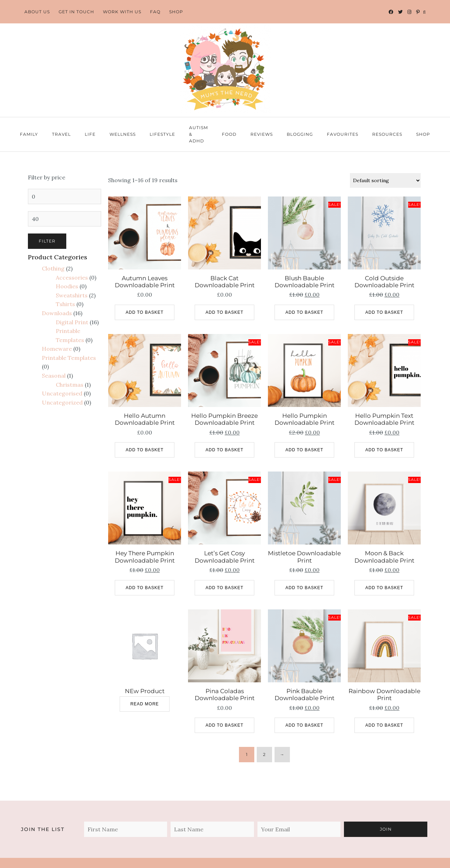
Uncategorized (62, 402)
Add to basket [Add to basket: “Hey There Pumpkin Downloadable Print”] (145, 588)
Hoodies (67, 286)
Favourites (343, 134)
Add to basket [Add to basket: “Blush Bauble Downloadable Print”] (304, 312)
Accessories (72, 277)
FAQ (155, 12)
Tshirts (65, 304)
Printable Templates (69, 358)
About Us (37, 12)
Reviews (262, 134)
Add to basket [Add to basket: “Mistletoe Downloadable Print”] (304, 588)
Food (229, 134)
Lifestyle (162, 134)
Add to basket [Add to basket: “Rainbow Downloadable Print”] (384, 725)
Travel (61, 134)
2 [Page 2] (264, 754)
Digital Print (72, 322)
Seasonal (54, 376)
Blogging (300, 134)
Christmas (70, 385)
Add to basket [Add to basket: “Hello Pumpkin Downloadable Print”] (304, 450)
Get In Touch (76, 12)
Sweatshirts (72, 295)
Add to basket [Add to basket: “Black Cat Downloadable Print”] (224, 312)
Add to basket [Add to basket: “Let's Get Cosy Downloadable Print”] (224, 588)
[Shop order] (385, 180)
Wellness (123, 134)
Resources (387, 134)
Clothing (53, 268)
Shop (176, 12)
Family (29, 134)
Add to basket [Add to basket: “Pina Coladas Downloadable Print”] (224, 725)
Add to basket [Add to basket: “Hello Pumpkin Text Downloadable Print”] (384, 450)
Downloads (57, 313)
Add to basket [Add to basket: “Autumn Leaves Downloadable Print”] (145, 312)
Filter (47, 241)
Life (90, 134)
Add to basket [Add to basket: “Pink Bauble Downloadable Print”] (304, 725)
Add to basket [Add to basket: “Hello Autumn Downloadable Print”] (145, 450)
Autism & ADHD (198, 134)
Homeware (57, 349)
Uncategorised (62, 393)
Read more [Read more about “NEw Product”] (145, 704)
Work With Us (122, 12)
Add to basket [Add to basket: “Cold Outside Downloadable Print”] (384, 312)
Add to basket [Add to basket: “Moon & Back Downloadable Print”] (384, 588)
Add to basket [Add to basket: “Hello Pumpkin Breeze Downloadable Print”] (224, 450)
